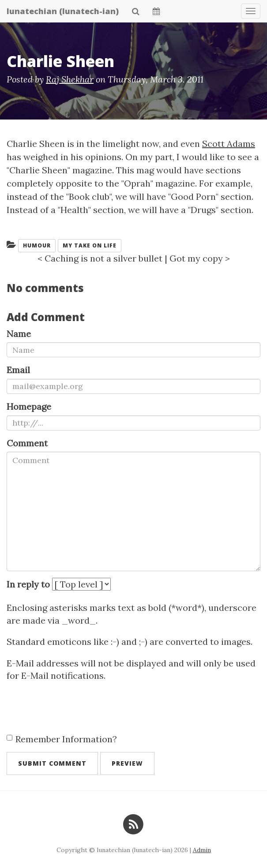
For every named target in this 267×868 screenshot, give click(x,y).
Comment (27, 443)
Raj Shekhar (70, 79)
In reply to (28, 584)
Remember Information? (62, 739)
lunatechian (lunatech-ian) (63, 11)
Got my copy (196, 258)
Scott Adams (229, 144)
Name (19, 334)
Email (18, 370)
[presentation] (74, 708)
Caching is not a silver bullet (103, 258)
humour (37, 245)
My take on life (90, 245)
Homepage (29, 406)
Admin (202, 850)
